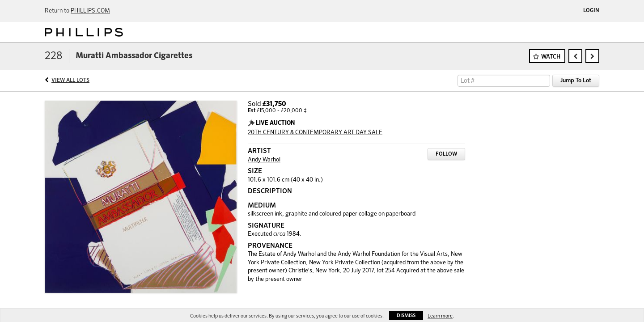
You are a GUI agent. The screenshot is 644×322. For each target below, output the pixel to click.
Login (591, 11)
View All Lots (70, 80)
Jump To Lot (576, 81)
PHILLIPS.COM (90, 11)
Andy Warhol (264, 160)
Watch (551, 57)
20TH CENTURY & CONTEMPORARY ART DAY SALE (315, 133)
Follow (446, 154)
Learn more (440, 316)
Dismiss (406, 316)
